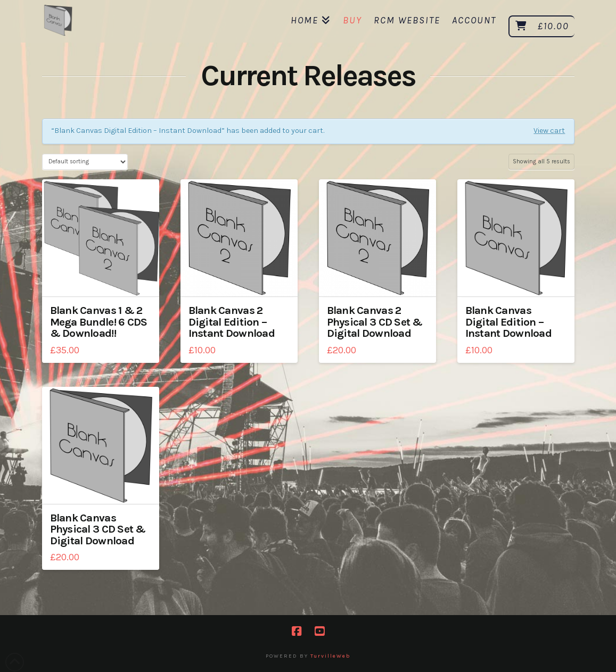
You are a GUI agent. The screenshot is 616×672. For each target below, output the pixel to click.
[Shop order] (85, 161)
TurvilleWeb (330, 656)
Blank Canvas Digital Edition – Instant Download (508, 322)
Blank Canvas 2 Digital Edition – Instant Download (232, 322)
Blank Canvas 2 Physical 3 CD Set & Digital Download (375, 322)
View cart (549, 131)
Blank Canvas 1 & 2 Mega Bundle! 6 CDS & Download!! (99, 322)
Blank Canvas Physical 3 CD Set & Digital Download (98, 529)
